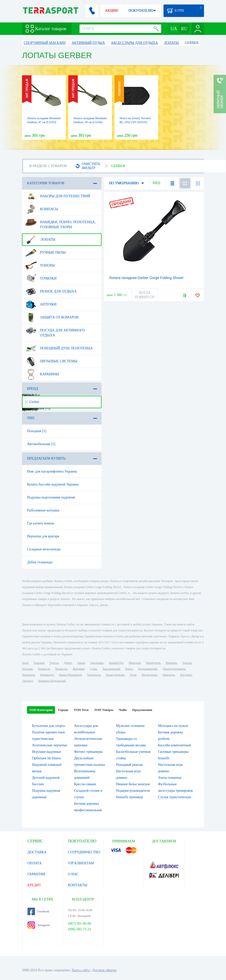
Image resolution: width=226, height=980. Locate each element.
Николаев (134, 663)
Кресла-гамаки (85, 784)
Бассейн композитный (174, 745)
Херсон (187, 663)
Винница (171, 663)
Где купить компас (41, 523)
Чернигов (44, 669)
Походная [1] (37, 431)
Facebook (38, 911)
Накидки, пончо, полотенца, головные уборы (60, 223)
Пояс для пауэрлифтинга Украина (52, 471)
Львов (81, 663)
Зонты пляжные (170, 778)
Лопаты (40, 240)
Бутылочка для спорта (48, 726)
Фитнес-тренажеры (88, 752)
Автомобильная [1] (41, 444)
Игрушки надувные (46, 752)
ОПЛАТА (35, 863)
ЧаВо (123, 710)
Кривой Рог (116, 663)
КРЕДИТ (34, 885)
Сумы (93, 669)
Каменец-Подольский (52, 681)
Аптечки (41, 304)
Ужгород (27, 681)
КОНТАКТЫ (78, 885)
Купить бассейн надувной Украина (53, 484)
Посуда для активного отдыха (55, 331)
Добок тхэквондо (40, 562)
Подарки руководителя (133, 791)
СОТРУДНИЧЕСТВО (84, 852)
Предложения (142, 710)
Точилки (41, 279)
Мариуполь (153, 663)
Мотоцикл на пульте (173, 726)
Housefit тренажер (129, 797)
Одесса (54, 663)
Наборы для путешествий (58, 196)
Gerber (32, 402)
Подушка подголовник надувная (51, 497)
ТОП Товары (104, 710)
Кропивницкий (148, 669)
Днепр (68, 663)
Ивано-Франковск (70, 675)
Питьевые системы (51, 361)
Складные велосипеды (44, 549)
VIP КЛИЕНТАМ (81, 863)
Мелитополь (149, 675)
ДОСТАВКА (37, 852)
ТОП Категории (41, 710)
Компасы (42, 209)
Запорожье (97, 663)
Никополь (169, 675)
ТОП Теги (81, 710)
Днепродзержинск (174, 669)
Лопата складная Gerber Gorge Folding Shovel (146, 278)
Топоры (40, 266)
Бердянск (186, 675)
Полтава (27, 669)
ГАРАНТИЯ (36, 874)
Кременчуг (47, 675)
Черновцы (28, 675)
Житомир (78, 669)
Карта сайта (81, 970)
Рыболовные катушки (43, 510)
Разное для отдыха (51, 292)
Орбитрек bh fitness (46, 758)
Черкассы (61, 669)
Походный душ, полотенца (59, 348)
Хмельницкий (111, 669)
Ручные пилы (45, 253)
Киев (25, 663)
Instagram (38, 925)
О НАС (73, 874)
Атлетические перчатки (49, 745)
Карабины (42, 374)
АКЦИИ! (112, 11)
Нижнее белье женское (133, 784)
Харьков (39, 663)
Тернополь (94, 675)
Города (63, 710)
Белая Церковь (115, 675)
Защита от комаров (52, 317)
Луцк (133, 675)
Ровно (129, 669)
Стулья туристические (174, 797)
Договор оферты (104, 970)
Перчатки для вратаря (43, 536)
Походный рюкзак (129, 765)
